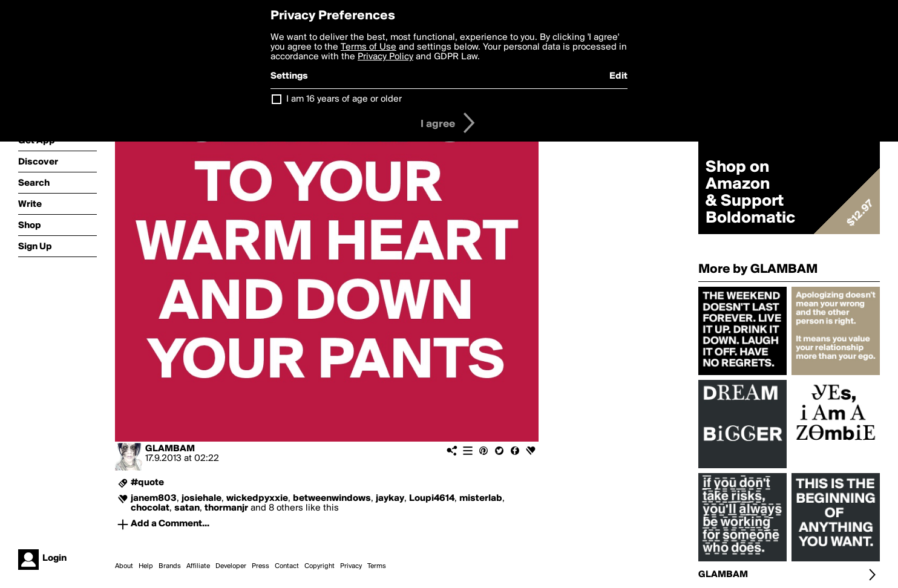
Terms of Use (369, 47)
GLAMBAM (170, 449)
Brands (170, 566)
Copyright (320, 566)
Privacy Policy (385, 57)
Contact (287, 566)
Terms (377, 566)
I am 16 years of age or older (344, 99)
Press (261, 566)
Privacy (351, 566)
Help (146, 566)
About (124, 566)
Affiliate (198, 566)
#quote (147, 483)
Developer (231, 566)
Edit (618, 76)
